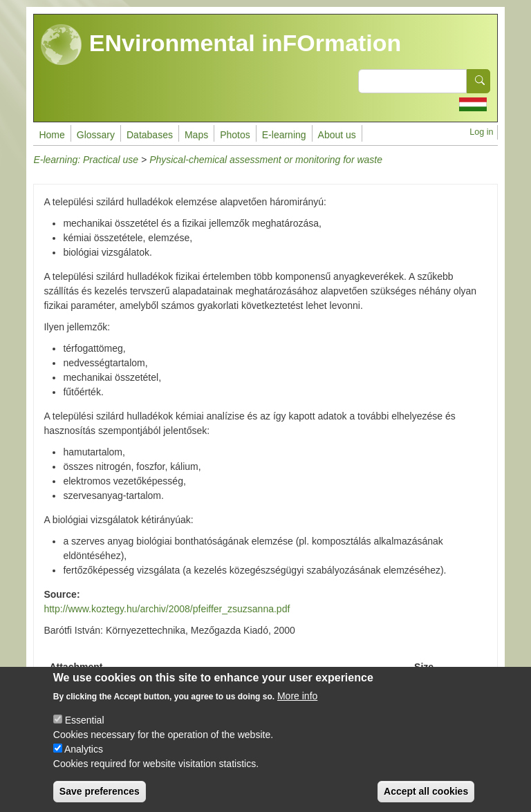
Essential (85, 732)
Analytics (84, 761)
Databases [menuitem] (150, 135)
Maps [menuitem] (196, 135)
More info (297, 708)
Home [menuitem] (52, 135)
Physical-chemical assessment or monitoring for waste (266, 160)
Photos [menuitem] (235, 135)
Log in (481, 132)
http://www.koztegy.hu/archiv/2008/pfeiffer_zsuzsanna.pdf (167, 609)
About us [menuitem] (337, 135)
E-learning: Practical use (86, 160)
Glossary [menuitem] (96, 135)
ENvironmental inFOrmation (221, 45)
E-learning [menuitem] (284, 135)
